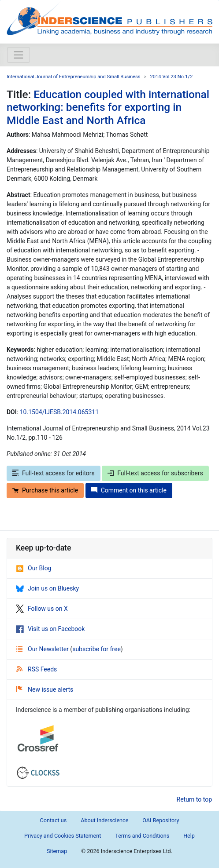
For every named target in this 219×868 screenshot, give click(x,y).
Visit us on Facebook (50, 629)
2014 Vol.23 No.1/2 (171, 77)
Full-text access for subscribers (155, 473)
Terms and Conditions (142, 836)
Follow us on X (42, 609)
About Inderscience (104, 820)
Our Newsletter (43, 649)
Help (189, 836)
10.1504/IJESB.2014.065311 (59, 412)
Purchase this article (45, 490)
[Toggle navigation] (19, 55)
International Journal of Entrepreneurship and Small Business (74, 77)
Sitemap (57, 851)
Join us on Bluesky (47, 588)
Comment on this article (129, 490)
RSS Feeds (37, 669)
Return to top (195, 799)
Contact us (54, 820)
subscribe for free (97, 649)
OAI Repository (161, 820)
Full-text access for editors (54, 473)
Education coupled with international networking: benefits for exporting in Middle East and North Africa (108, 107)
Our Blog (34, 568)
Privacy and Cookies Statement (63, 836)
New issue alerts (45, 689)
